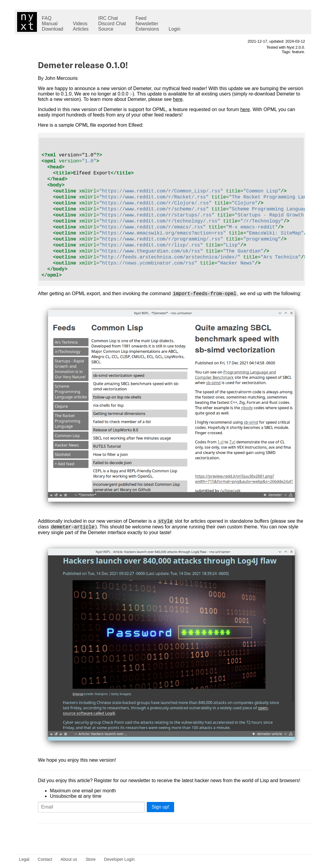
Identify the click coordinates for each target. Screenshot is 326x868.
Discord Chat (112, 24)
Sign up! (160, 811)
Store (91, 859)
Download (52, 29)
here (178, 99)
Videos (80, 24)
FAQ (47, 18)
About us (69, 859)
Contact (45, 859)
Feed (141, 18)
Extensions (147, 29)
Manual (50, 24)
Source (106, 29)
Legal (24, 859)
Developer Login (119, 859)
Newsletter (147, 24)
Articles (81, 29)
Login (175, 29)
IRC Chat (108, 18)
